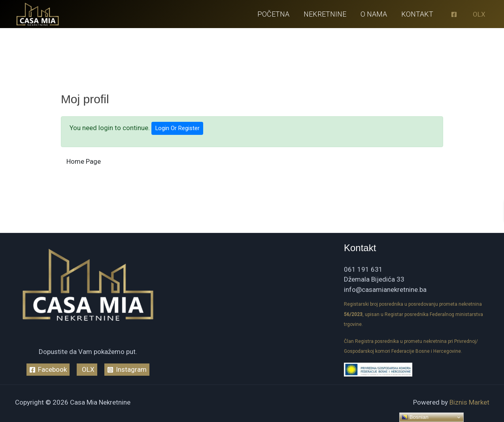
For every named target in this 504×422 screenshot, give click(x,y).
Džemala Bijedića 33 (374, 279)
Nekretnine (325, 14)
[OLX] (478, 14)
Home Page (84, 161)
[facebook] (455, 14)
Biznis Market (469, 402)
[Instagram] (127, 370)
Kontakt (417, 14)
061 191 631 (363, 269)
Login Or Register (177, 128)
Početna (273, 14)
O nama (374, 14)
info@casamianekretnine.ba (385, 290)
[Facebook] (48, 370)
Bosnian (415, 417)
